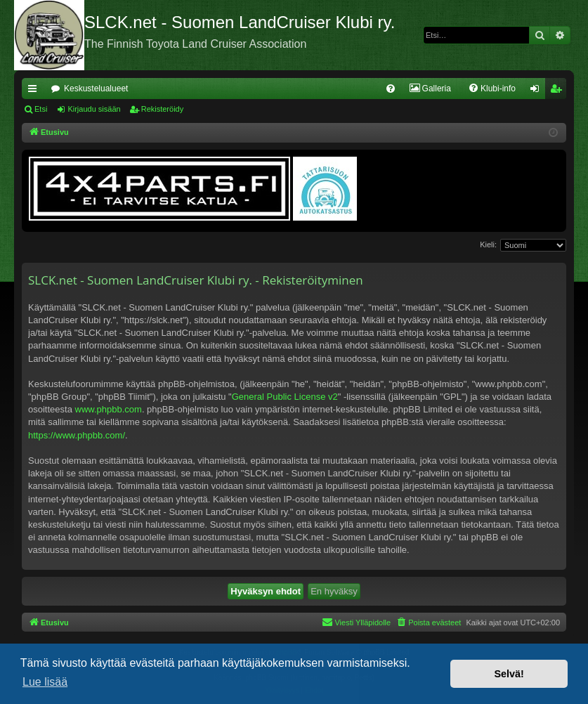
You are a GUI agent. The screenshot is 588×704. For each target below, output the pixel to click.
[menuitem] (391, 89)
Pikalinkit (35, 91)
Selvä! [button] (509, 674)
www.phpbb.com (109, 409)
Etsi (41, 109)
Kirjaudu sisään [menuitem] (538, 91)
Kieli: (488, 245)
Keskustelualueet (96, 89)
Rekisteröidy (163, 109)
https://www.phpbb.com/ (77, 435)
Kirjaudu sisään (94, 109)
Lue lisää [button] (45, 682)
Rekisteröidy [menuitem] (559, 91)
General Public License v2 (285, 397)
